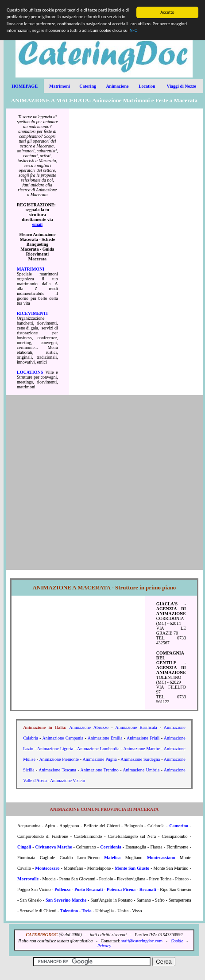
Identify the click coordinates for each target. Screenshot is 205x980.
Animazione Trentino (100, 770)
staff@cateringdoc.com (142, 941)
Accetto (167, 12)
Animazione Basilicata (136, 727)
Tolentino (69, 911)
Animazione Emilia (105, 738)
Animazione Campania (63, 738)
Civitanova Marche (54, 847)
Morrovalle (28, 879)
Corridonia (111, 847)
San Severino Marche (66, 900)
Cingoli (24, 847)
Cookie (177, 941)
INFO (133, 30)
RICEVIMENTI (32, 313)
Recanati (148, 889)
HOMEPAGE (25, 86)
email (37, 224)
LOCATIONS (30, 372)
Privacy (104, 946)
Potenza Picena (121, 889)
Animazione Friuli (143, 738)
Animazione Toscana (57, 770)
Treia (86, 911)
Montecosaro (47, 868)
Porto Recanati (89, 889)
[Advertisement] (136, 252)
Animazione (117, 86)
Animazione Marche (142, 749)
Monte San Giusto (132, 868)
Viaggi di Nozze (181, 86)
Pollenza (62, 889)
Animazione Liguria (55, 749)
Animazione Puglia (100, 759)
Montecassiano (161, 858)
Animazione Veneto (68, 781)
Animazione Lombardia (98, 749)
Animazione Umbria (141, 770)
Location (147, 86)
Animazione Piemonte (59, 759)
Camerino (179, 826)
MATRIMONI (31, 269)
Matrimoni (60, 86)
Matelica (112, 858)
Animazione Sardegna (140, 759)
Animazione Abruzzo (89, 727)
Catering (88, 86)
